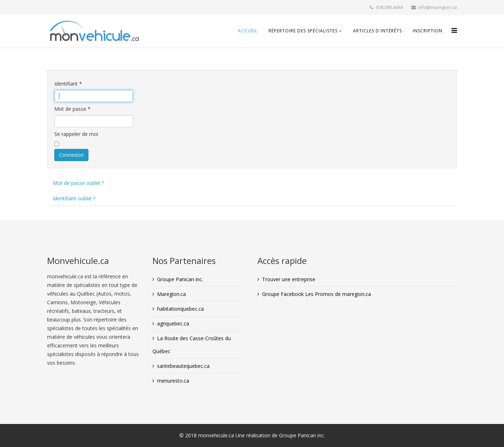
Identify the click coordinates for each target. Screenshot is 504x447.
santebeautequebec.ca (183, 366)
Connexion (71, 155)
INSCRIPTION (428, 31)
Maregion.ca (171, 294)
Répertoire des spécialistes (303, 31)
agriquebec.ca (173, 323)
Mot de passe (72, 109)
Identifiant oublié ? (74, 198)
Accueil (248, 31)
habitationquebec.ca (180, 309)
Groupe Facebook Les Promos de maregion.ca (317, 294)
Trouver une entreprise (289, 279)
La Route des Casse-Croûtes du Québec (192, 345)
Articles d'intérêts (377, 31)
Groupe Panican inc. (180, 279)
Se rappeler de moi (76, 134)
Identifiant (68, 84)
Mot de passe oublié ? (78, 183)
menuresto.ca (173, 381)
